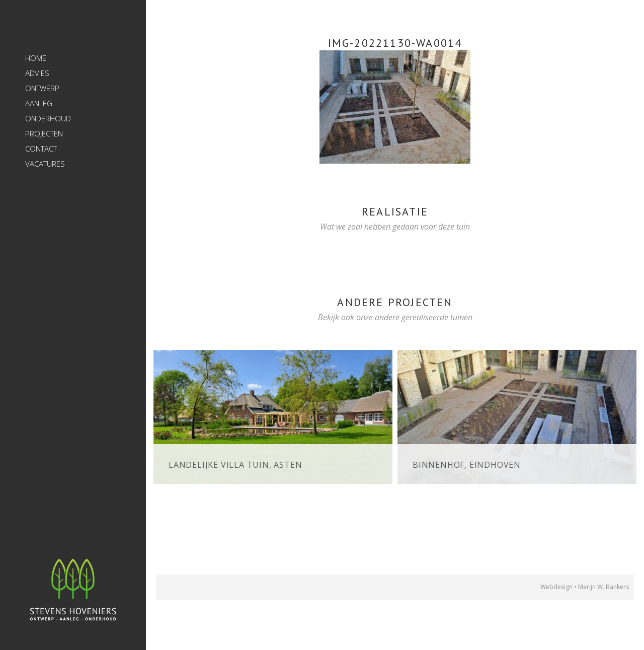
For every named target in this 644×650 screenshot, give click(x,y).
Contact (41, 149)
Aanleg (39, 103)
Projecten (44, 133)
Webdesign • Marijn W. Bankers (585, 587)
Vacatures (45, 164)
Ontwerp (42, 88)
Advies (37, 73)
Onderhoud (48, 118)
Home (36, 58)
